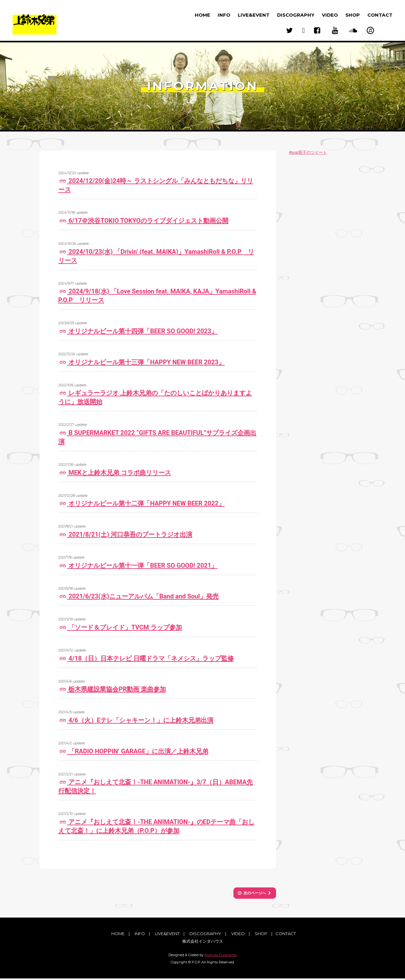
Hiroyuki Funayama (221, 956)
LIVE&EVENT (254, 15)
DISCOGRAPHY (296, 15)
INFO (224, 15)
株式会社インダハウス (203, 942)
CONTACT (380, 15)
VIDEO (330, 15)
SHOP (353, 15)
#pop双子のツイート (308, 152)
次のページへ (250, 893)
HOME (202, 15)
